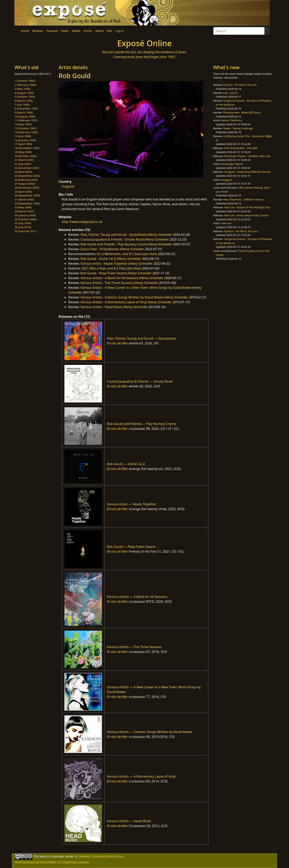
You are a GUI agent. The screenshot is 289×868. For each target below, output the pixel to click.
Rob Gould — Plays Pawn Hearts (131, 547)
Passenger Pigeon (232, 164)
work (44, 856)
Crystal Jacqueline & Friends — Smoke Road (140, 381)
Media (76, 31)
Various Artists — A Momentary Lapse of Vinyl (141, 776)
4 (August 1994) (24, 93)
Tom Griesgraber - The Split (241, 148)
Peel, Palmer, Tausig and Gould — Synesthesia (141, 338)
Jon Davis (151, 254)
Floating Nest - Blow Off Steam (242, 112)
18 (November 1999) (27, 148)
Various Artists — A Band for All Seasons (137, 597)
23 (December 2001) (27, 168)
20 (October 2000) (25, 156)
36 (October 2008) (25, 219)
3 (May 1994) (22, 89)
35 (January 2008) (25, 215)
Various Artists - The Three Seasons (107, 283)
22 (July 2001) (23, 164)
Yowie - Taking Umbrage (238, 128)
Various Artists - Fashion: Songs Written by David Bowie (122, 297)
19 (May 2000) (23, 152)
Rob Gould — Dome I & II (126, 464)
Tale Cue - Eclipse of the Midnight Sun (247, 207)
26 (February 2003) (26, 180)
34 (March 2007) (24, 211)
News (65, 31)
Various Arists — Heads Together (132, 504)
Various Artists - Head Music (101, 307)
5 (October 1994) (25, 97)
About (99, 31)
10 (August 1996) (25, 116)
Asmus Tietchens (232, 120)
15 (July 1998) (23, 136)
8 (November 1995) (26, 108)
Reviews (38, 31)
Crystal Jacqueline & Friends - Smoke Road (112, 239)
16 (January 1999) (25, 140)
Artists (88, 31)
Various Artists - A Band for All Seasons (110, 278)
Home (25, 31)
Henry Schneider (161, 235)
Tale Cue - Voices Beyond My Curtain (246, 215)
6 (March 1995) (24, 101)
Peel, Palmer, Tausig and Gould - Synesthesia (114, 235)
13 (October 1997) (25, 128)
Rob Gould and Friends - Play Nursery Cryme (114, 244)
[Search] (239, 31)
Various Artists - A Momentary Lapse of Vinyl (114, 302)
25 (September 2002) (27, 176)
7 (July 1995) (22, 105)
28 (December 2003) (27, 188)
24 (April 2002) (23, 172)
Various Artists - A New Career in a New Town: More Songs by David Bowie (136, 288)
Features (52, 31)
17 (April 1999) (23, 144)
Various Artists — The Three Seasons (134, 647)
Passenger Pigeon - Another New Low (247, 156)
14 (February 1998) (26, 132)
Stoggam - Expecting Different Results (247, 172)
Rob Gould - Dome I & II (98, 259)
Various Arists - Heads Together (104, 263)
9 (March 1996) (24, 112)
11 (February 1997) (26, 120)
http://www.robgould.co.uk (82, 222)
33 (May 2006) (23, 207)
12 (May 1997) (23, 124)
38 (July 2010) (23, 227)
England (68, 186)
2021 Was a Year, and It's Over (104, 268)
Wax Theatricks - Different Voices (243, 199)
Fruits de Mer (118, 343)
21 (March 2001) (24, 160)
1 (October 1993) (25, 81)
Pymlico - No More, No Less (240, 85)
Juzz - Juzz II (230, 93)
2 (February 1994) (25, 85)
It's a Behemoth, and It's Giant (119, 254)
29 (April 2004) (23, 192)
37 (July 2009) (23, 223)
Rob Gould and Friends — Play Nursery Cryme (141, 424)
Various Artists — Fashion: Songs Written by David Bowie (150, 732)
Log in (120, 31)
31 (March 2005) (24, 199)
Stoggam (227, 180)
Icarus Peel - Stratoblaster (100, 249)
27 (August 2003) (25, 184)
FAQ (109, 31)
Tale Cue (226, 223)
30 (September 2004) (27, 195)
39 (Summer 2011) (26, 231)
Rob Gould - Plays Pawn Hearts (104, 273)
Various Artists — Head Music (129, 821)
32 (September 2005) (27, 203)
